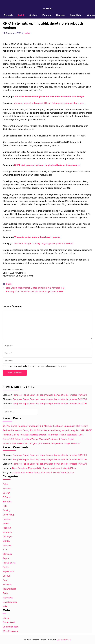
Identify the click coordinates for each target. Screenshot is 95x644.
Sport (5, 580)
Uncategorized (10, 602)
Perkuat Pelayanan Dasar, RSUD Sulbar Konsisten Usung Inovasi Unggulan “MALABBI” (47, 430)
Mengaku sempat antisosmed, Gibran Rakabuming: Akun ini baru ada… (49, 103)
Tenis (5, 593)
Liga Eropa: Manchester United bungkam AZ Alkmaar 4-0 (35, 288)
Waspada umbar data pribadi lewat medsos (37, 237)
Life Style (7, 536)
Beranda (8, 15)
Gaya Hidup (76, 15)
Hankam (61, 15)
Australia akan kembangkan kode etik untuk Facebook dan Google (49, 97)
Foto (5, 506)
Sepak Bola (8, 571)
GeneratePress (64, 640)
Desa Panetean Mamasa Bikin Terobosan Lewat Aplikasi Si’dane (44, 468)
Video (5, 606)
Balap (5, 484)
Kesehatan (8, 532)
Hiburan (7, 528)
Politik (21, 15)
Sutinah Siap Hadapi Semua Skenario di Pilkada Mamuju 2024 (43, 472)
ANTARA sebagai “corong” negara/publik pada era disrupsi (43, 243)
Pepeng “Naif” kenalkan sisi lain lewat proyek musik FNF (35, 291)
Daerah (6, 493)
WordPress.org (10, 631)
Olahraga (7, 554)
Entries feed (9, 622)
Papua (6, 558)
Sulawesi (7, 584)
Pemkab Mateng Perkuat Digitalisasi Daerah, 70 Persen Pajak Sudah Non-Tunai (43, 435)
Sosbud (33, 15)
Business (7, 488)
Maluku (6, 541)
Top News (8, 598)
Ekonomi (47, 15)
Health (6, 523)
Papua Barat (9, 563)
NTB (5, 550)
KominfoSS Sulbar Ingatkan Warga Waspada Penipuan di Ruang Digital (38, 439)
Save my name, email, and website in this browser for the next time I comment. (36, 366)
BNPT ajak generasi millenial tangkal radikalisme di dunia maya (47, 165)
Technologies (9, 589)
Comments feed (11, 627)
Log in (6, 618)
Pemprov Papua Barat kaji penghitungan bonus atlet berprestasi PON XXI (50, 395)
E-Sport (7, 497)
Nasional (7, 545)
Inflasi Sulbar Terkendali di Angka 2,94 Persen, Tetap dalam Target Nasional (41, 443)
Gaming (6, 510)
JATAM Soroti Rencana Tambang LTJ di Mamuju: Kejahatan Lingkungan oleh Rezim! (45, 426)
